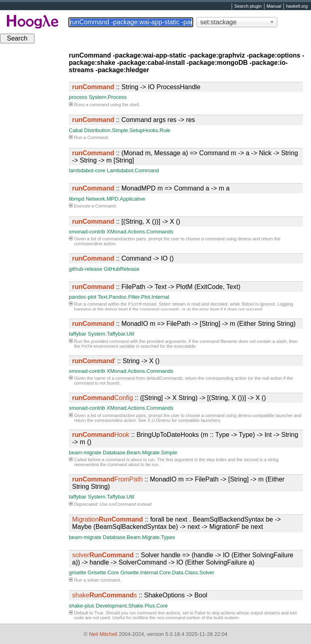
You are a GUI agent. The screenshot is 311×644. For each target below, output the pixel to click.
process (78, 97)
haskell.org (297, 6)
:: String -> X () (116, 361)
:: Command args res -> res (134, 120)
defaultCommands (165, 378)
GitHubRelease (121, 269)
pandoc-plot (83, 297)
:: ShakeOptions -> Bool (140, 595)
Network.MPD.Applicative (116, 199)
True (99, 613)
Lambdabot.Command (133, 170)
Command (97, 137)
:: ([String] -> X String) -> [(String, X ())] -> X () (169, 398)
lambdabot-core (87, 170)
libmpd (77, 199)
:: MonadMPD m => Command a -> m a (151, 188)
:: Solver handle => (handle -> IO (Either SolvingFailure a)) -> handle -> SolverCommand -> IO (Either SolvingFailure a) (183, 559)
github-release (85, 269)
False (200, 613)
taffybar (78, 334)
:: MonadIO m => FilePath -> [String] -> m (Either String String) (184, 324)
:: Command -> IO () (123, 258)
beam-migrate (85, 453)
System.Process (108, 97)
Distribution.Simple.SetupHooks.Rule (127, 130)
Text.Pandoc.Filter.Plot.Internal (133, 297)
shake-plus (82, 606)
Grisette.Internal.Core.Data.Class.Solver (167, 572)
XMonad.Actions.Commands (140, 232)
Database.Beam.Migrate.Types (139, 537)
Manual (274, 6)
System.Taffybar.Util (111, 334)
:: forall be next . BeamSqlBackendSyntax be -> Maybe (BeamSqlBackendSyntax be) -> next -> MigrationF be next (176, 523)
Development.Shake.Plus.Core (132, 606)
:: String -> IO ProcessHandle (136, 87)
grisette (78, 572)
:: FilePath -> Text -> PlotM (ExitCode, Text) (156, 287)
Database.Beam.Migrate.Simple (140, 453)
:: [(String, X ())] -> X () (126, 221)
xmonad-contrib (87, 232)
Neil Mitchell (103, 634)
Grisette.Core (103, 572)
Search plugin (248, 6)
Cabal (76, 130)
